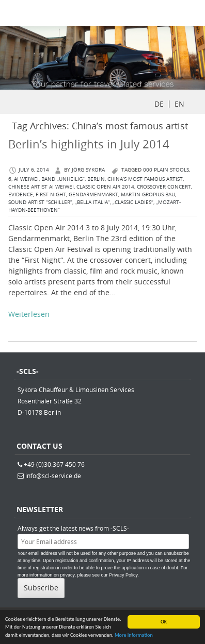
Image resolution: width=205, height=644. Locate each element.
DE (159, 104)
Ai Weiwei (26, 179)
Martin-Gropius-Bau (148, 194)
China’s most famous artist (145, 179)
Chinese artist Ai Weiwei (41, 187)
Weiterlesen (29, 314)
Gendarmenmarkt (93, 194)
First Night (51, 194)
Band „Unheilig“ (63, 179)
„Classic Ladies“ (133, 202)
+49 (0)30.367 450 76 (54, 464)
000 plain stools (166, 170)
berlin (96, 179)
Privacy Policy (123, 575)
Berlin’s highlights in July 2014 (89, 144)
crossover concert (164, 187)
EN (179, 104)
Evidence (21, 194)
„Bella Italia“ (92, 202)
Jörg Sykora (88, 170)
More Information (134, 635)
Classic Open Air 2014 (105, 187)
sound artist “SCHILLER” (40, 202)
